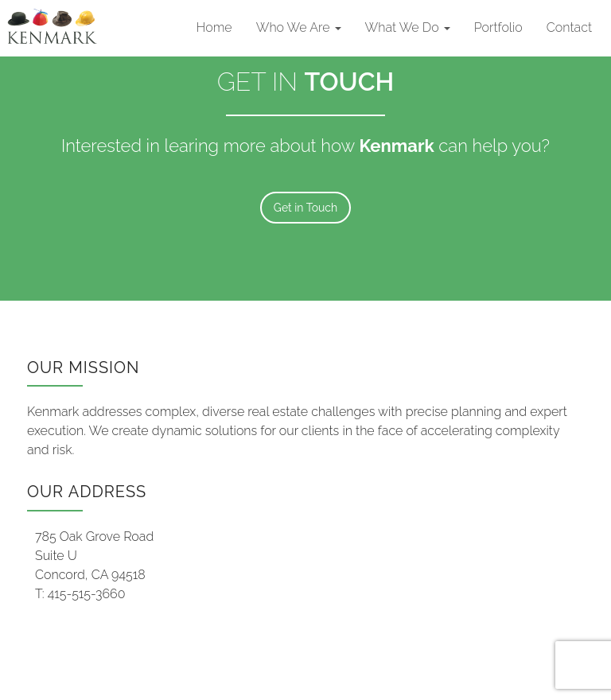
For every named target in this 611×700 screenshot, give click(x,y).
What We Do (408, 27)
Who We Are (299, 27)
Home (214, 27)
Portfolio (498, 27)
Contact (569, 27)
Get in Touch (305, 208)
